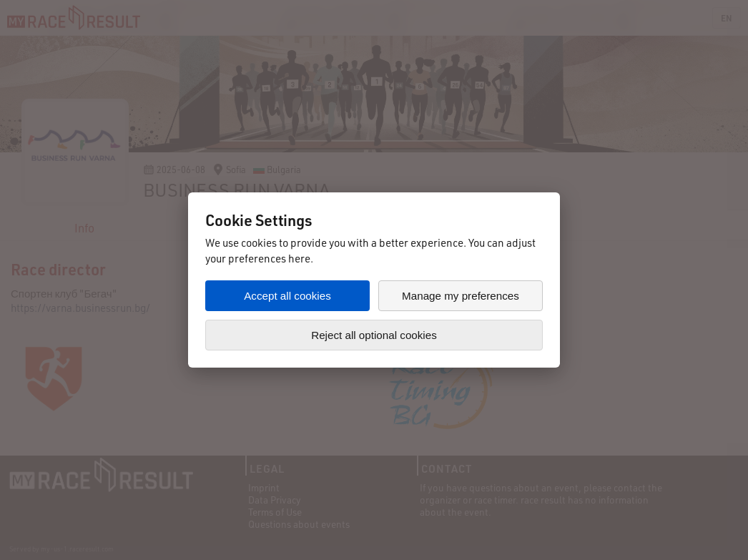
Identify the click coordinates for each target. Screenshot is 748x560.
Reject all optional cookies (374, 335)
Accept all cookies (287, 296)
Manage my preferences (461, 296)
